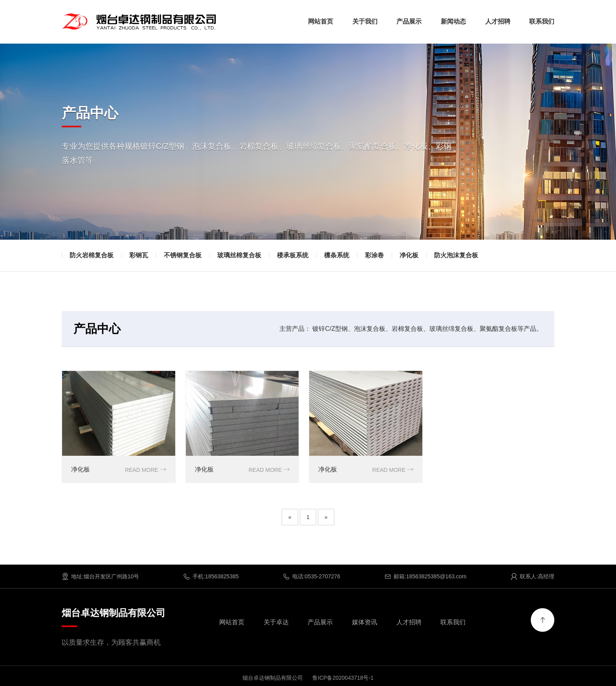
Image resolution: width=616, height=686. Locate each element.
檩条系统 (337, 255)
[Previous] (290, 517)
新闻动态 (453, 21)
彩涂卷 (374, 255)
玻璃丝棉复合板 (239, 255)
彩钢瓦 (139, 255)
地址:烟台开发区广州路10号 (100, 576)
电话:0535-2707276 (312, 576)
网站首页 (321, 21)
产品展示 (409, 21)
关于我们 (365, 21)
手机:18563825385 (211, 576)
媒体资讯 (365, 622)
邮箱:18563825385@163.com (425, 576)
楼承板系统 (293, 255)
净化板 (409, 255)
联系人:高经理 (532, 576)
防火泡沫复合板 (456, 255)
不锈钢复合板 (183, 255)
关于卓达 (276, 622)
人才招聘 (498, 21)
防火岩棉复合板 (92, 255)
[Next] (326, 517)
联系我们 (542, 21)
